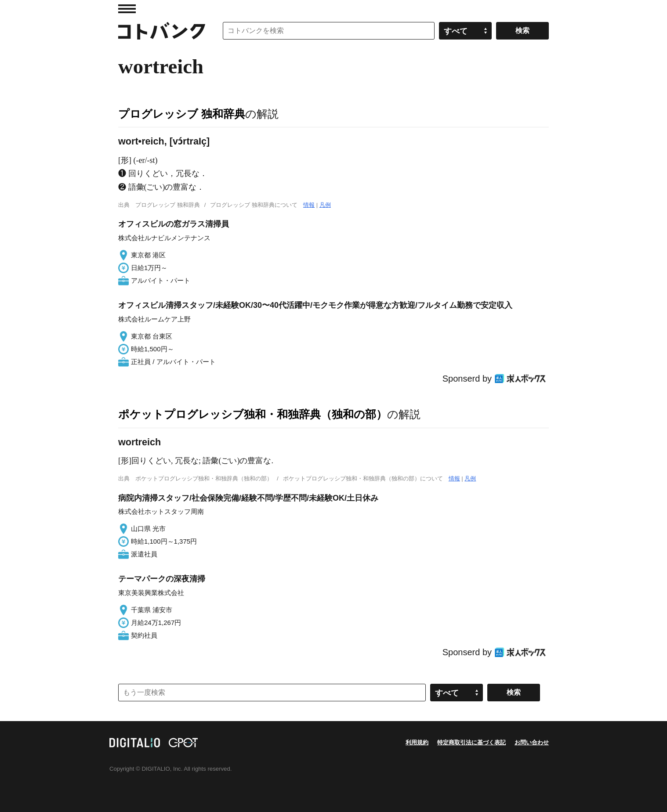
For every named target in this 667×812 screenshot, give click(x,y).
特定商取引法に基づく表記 (471, 742)
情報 (309, 205)
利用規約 (417, 742)
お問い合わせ (532, 742)
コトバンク (162, 31)
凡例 (325, 205)
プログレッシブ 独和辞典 (182, 114)
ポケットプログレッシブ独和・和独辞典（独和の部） (253, 414)
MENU (127, 9)
